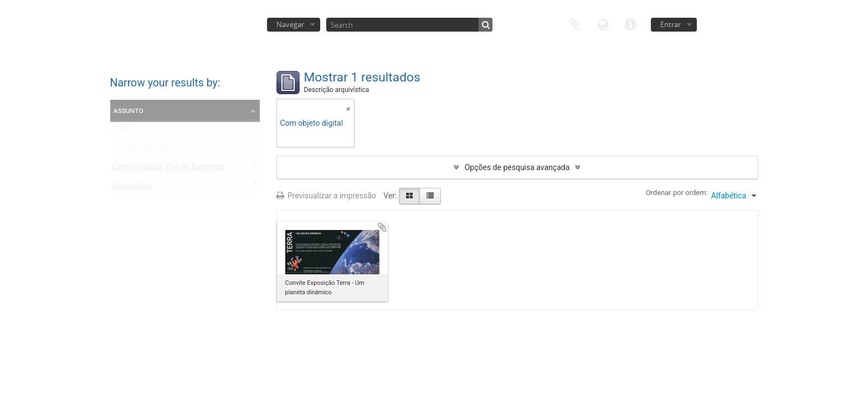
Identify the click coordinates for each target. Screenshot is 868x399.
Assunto (129, 110)
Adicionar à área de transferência (382, 227)
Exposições (132, 188)
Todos (123, 131)
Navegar (290, 24)
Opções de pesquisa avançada (517, 167)
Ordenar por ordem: (677, 193)
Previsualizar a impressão (326, 196)
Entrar (671, 24)
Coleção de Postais (146, 150)
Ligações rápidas (630, 24)
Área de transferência (575, 24)
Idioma (603, 24)
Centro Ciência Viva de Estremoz (168, 169)
